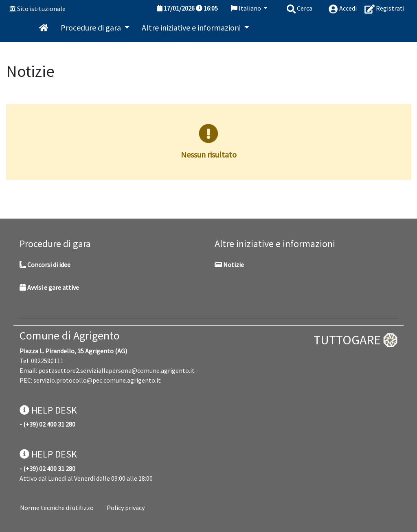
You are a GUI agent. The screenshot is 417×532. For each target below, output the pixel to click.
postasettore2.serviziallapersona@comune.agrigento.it (116, 370)
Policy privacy (126, 508)
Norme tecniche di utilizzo (57, 508)
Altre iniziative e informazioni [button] (192, 27)
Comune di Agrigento (70, 335)
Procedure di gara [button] (92, 27)
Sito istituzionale (41, 9)
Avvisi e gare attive (49, 287)
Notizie (229, 265)
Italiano (247, 8)
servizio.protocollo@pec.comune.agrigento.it (97, 380)
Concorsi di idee (45, 265)
